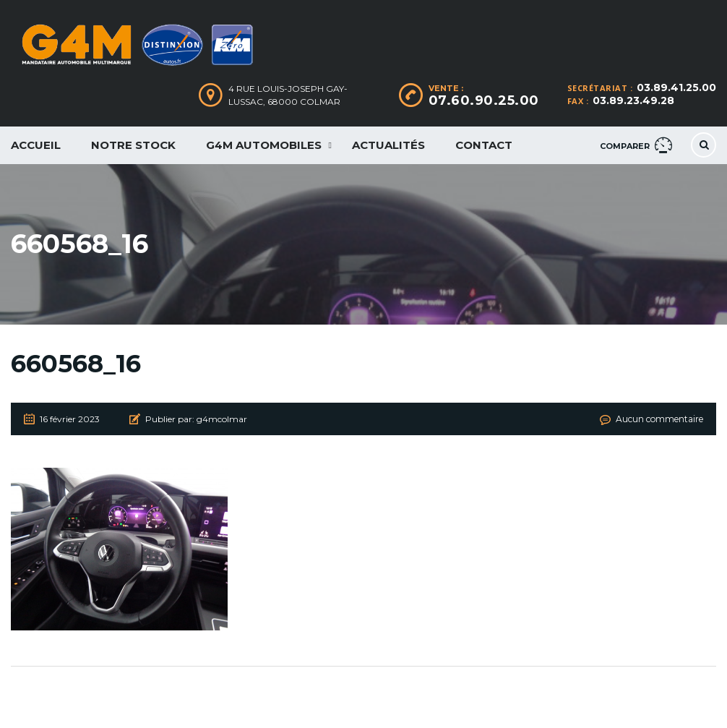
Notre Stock (133, 145)
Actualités (388, 145)
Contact (484, 145)
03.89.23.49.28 (633, 100)
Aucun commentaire (659, 419)
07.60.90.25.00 (484, 100)
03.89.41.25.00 (676, 87)
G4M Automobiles (264, 145)
